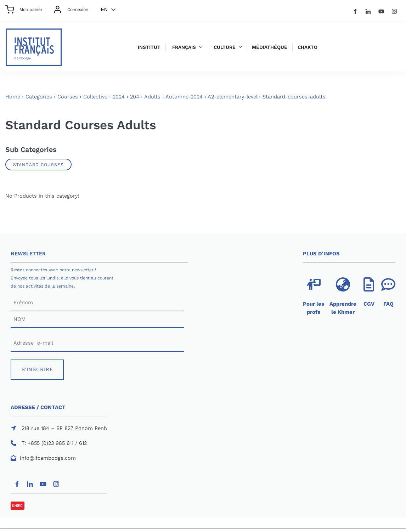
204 (135, 97)
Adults (152, 97)
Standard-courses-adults (294, 97)
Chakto (308, 47)
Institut (149, 47)
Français (184, 47)
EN (104, 9)
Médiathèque (270, 47)
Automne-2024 (184, 97)
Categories (39, 97)
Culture (225, 47)
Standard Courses (38, 165)
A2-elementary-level (232, 97)
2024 (119, 97)
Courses (68, 97)
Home (13, 97)
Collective (95, 97)
